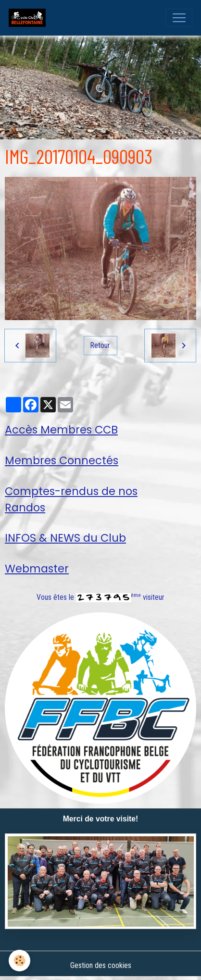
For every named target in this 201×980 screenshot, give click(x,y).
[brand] (29, 18)
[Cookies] (19, 961)
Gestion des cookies (101, 965)
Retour (100, 345)
